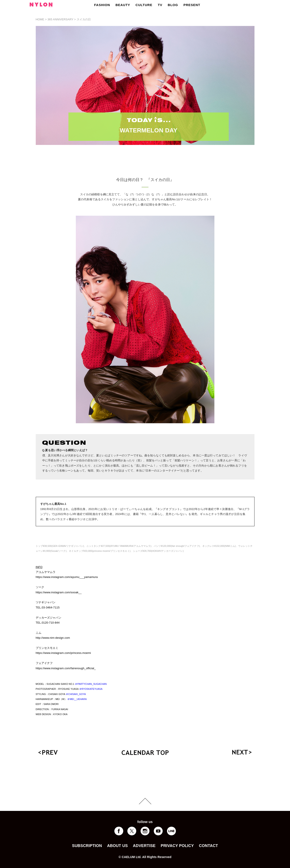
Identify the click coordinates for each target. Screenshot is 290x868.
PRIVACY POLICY (177, 846)
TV (160, 5)
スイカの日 (84, 19)
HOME (40, 19)
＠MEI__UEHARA (77, 699)
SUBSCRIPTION (87, 846)
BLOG (173, 5)
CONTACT (209, 846)
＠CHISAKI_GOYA (76, 694)
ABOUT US (117, 846)
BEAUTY (123, 5)
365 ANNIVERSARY (60, 19)
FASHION (102, 5)
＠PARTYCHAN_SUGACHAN (91, 684)
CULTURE (144, 5)
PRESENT (192, 5)
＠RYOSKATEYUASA (91, 689)
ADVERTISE (144, 846)
